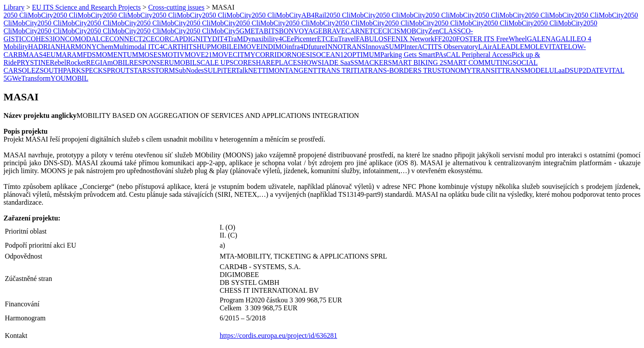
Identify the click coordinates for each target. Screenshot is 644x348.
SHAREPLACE (275, 62)
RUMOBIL (180, 62)
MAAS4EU (39, 55)
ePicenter (304, 39)
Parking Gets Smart (408, 55)
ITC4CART (164, 47)
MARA (66, 55)
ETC (324, 39)
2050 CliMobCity (28, 15)
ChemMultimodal (121, 47)
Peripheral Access (487, 55)
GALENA (541, 39)
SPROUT (116, 70)
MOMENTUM (117, 55)
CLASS (450, 31)
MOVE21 (198, 55)
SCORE (241, 62)
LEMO (526, 47)
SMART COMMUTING (478, 62)
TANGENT (301, 70)
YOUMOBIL (69, 78)
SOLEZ (29, 70)
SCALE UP (213, 62)
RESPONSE (147, 62)
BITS (271, 31)
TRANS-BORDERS (393, 70)
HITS (189, 47)
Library (14, 7)
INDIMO (274, 47)
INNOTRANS (345, 47)
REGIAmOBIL (107, 62)
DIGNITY (198, 39)
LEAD (506, 47)
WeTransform (32, 78)
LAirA (487, 47)
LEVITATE (552, 47)
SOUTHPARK (61, 70)
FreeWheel (511, 39)
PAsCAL (449, 55)
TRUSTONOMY (447, 70)
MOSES (150, 55)
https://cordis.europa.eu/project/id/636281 (278, 336)
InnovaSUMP (385, 47)
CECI (381, 31)
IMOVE (249, 47)
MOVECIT (228, 55)
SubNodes (190, 70)
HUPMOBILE (217, 47)
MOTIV (173, 55)
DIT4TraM (227, 39)
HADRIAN (44, 47)
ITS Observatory (455, 47)
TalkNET (248, 70)
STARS (140, 70)
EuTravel (343, 39)
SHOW (308, 62)
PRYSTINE (33, 62)
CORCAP (169, 39)
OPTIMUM (364, 55)
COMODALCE (87, 39)
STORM (163, 70)
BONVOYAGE (301, 31)
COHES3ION (46, 39)
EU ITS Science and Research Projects (86, 7)
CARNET (359, 31)
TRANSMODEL (525, 70)
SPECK (92, 70)
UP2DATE (589, 70)
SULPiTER (220, 70)
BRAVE (334, 31)
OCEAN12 (332, 55)
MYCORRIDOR (267, 55)
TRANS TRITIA (340, 70)
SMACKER (371, 62)
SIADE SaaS (336, 62)
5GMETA (250, 31)
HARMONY (79, 47)
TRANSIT (486, 70)
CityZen (428, 31)
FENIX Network (411, 39)
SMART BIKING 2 (415, 62)
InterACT (418, 47)
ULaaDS (561, 70)
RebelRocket (68, 62)
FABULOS (372, 39)
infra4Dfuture (306, 47)
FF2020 (445, 39)
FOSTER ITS (476, 39)
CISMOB (403, 31)
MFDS (86, 55)
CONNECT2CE (132, 39)
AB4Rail (314, 15)
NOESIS (304, 55)
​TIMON (273, 70)
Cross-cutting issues (176, 7)
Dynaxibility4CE (267, 39)
